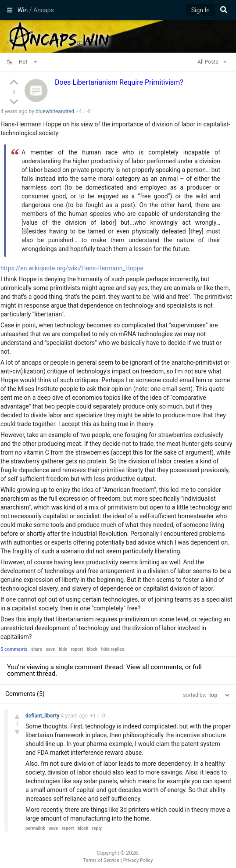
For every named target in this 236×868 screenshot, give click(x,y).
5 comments (14, 649)
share (37, 649)
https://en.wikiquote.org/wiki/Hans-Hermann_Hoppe (72, 268)
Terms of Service (101, 860)
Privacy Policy (138, 860)
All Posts (212, 62)
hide (63, 649)
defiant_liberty (43, 716)
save (51, 649)
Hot (28, 62)
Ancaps (118, 36)
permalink (35, 828)
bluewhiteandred (55, 111)
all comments (162, 667)
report (77, 649)
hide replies (113, 649)
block (92, 649)
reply (97, 828)
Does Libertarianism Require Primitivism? (119, 82)
